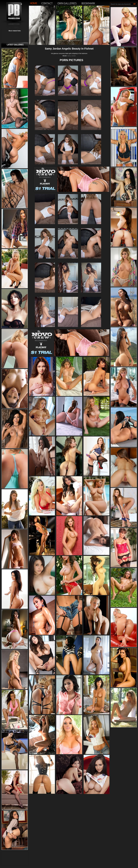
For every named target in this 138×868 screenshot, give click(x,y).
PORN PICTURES (71, 60)
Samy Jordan (72, 56)
